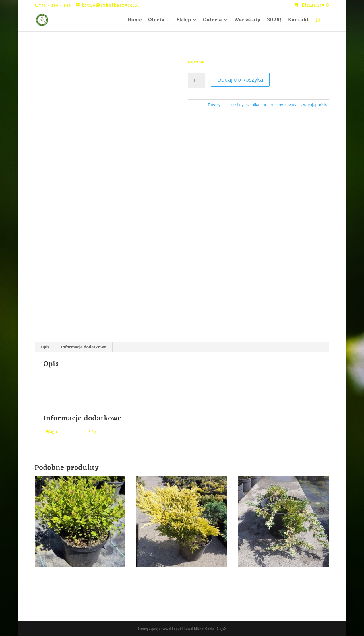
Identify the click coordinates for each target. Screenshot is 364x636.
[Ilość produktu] (197, 80)
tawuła (291, 105)
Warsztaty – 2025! (258, 21)
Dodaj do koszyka (240, 79)
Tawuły (214, 105)
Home (135, 21)
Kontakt (299, 21)
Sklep (184, 21)
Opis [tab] (45, 347)
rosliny (237, 105)
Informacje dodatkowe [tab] (84, 347)
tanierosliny (272, 105)
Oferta (156, 21)
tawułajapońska (314, 105)
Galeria (213, 21)
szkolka (253, 105)
